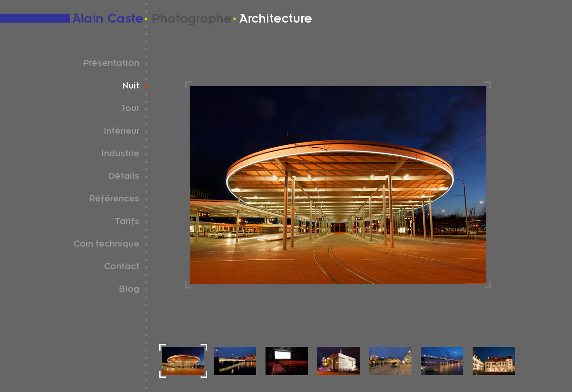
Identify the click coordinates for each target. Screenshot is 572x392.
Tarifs (127, 223)
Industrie (120, 155)
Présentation (111, 64)
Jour (130, 110)
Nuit (131, 87)
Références (114, 200)
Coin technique (106, 245)
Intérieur (121, 132)
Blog (129, 290)
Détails (124, 177)
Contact (122, 268)
